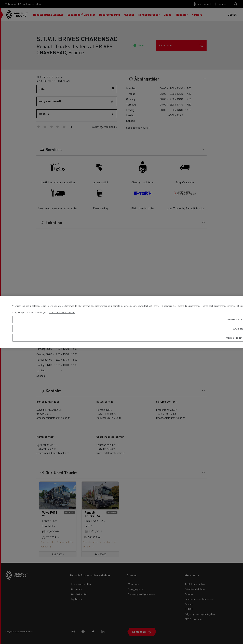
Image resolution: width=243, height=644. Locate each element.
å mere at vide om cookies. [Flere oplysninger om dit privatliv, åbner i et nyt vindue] (62, 312)
